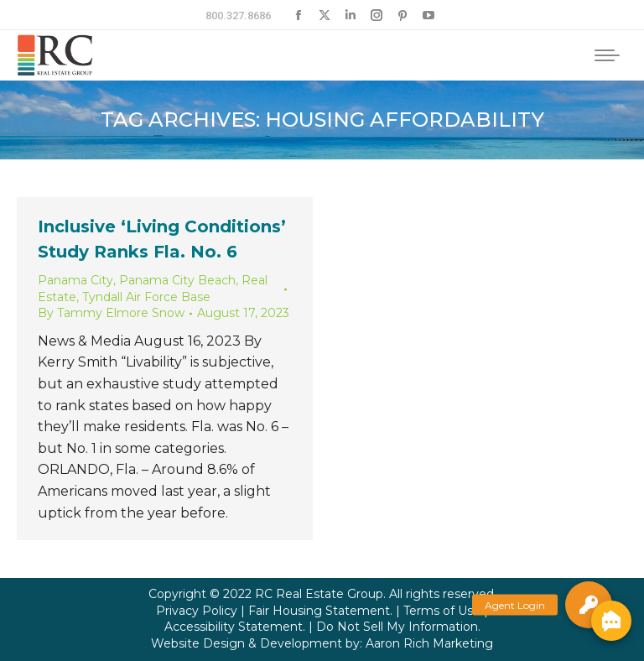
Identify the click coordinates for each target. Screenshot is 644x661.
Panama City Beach (177, 280)
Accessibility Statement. (235, 627)
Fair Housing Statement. (320, 611)
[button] (589, 605)
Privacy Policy (197, 611)
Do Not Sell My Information (397, 627)
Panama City (75, 280)
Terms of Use (442, 611)
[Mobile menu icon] (607, 55)
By (111, 313)
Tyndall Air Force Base (146, 297)
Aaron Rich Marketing (429, 643)
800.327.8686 (238, 16)
